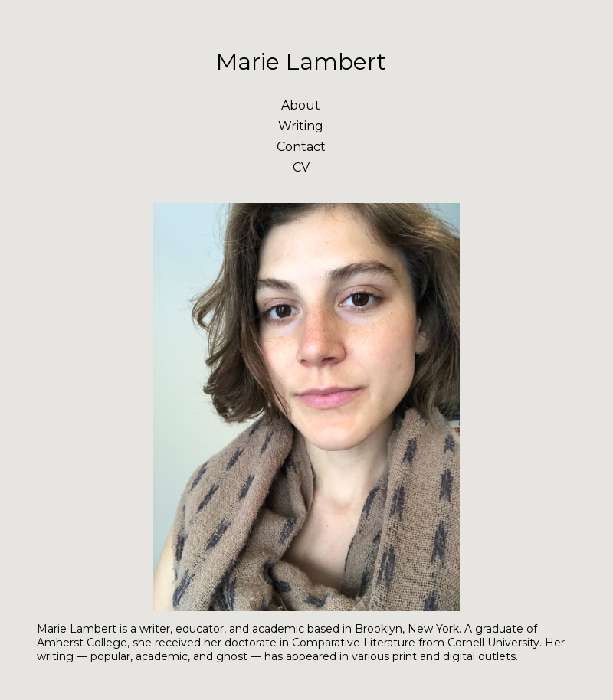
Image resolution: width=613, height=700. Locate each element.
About (301, 105)
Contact (301, 147)
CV (301, 167)
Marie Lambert (301, 62)
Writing (301, 126)
